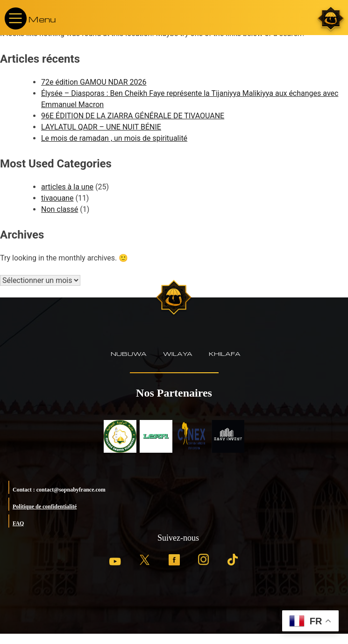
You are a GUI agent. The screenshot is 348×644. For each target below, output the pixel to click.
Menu (42, 19)
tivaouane (57, 198)
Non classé (60, 209)
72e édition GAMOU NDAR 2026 (94, 82)
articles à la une (67, 187)
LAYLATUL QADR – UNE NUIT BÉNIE (101, 127)
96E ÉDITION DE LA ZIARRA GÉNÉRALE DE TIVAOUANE (133, 116)
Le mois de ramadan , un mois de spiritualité (114, 138)
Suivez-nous (178, 538)
